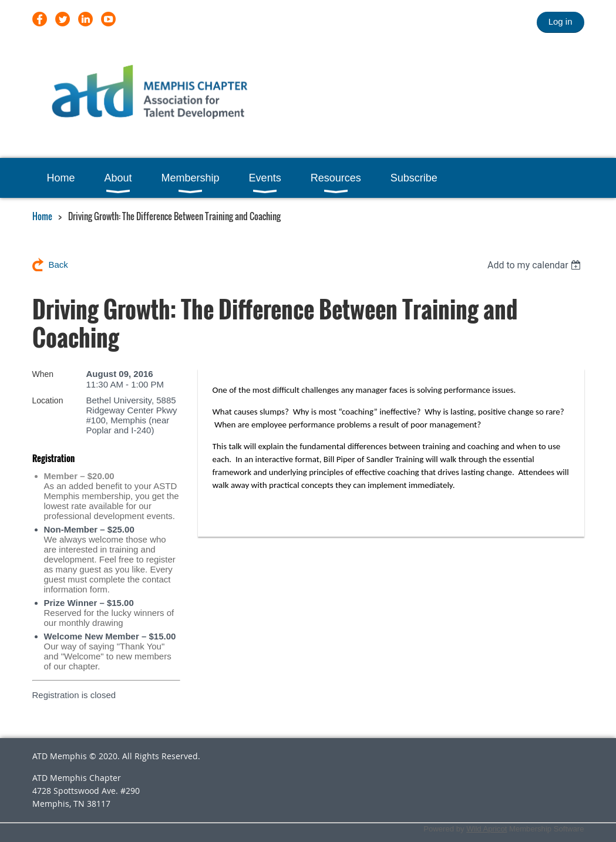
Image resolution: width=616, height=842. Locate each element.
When (43, 374)
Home (42, 216)
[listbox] (536, 265)
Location (48, 400)
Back (58, 265)
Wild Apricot (487, 829)
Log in (561, 21)
